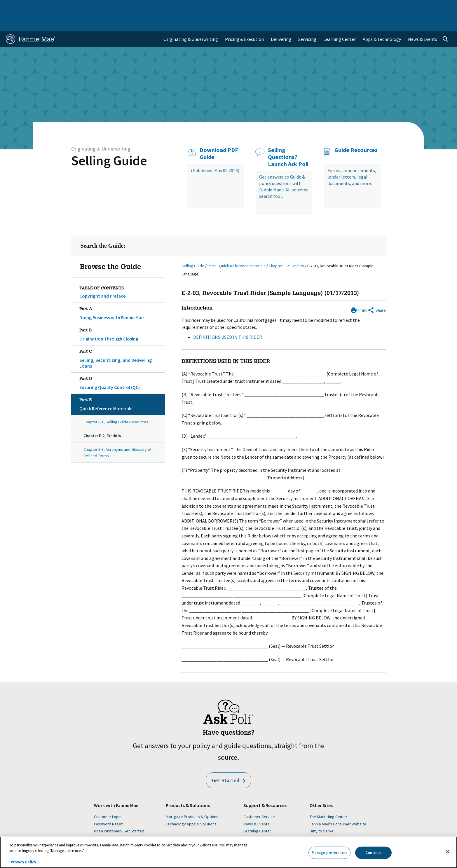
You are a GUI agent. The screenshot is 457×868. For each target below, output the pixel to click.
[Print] (358, 293)
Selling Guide (109, 144)
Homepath (319, 821)
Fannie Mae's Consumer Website (338, 807)
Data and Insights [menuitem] (349, 7)
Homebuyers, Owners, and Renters (203, 7)
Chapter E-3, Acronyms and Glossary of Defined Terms (117, 436)
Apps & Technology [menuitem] (382, 22)
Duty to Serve (322, 814)
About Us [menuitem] (315, 7)
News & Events (256, 807)
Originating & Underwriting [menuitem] (191, 22)
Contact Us (435, 7)
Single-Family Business (52, 7)
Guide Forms (254, 821)
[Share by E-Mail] (377, 293)
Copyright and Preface (102, 279)
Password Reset (108, 807)
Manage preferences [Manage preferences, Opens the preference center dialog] (329, 853)
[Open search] (445, 22)
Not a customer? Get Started (119, 814)
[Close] (448, 852)
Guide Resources (356, 133)
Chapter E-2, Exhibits (102, 419)
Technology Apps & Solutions (191, 807)
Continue (373, 853)
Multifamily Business (102, 7)
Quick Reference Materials (121, 386)
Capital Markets (146, 7)
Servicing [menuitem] (307, 22)
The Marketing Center (328, 800)
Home (15, 7)
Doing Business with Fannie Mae (121, 295)
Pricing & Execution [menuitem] (244, 22)
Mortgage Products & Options (192, 800)
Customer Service (259, 800)
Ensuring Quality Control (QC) (121, 365)
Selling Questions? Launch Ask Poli (288, 140)
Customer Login (108, 800)
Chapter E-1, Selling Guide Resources (116, 405)
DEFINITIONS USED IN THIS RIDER (228, 320)
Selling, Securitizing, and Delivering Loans (121, 341)
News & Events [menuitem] (423, 22)
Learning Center (257, 814)
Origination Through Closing (121, 317)
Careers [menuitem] (410, 7)
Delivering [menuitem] (281, 22)
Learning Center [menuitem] (340, 22)
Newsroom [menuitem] (384, 7)
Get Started (228, 763)
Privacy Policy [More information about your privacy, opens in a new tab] (23, 862)
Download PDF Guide (219, 137)
